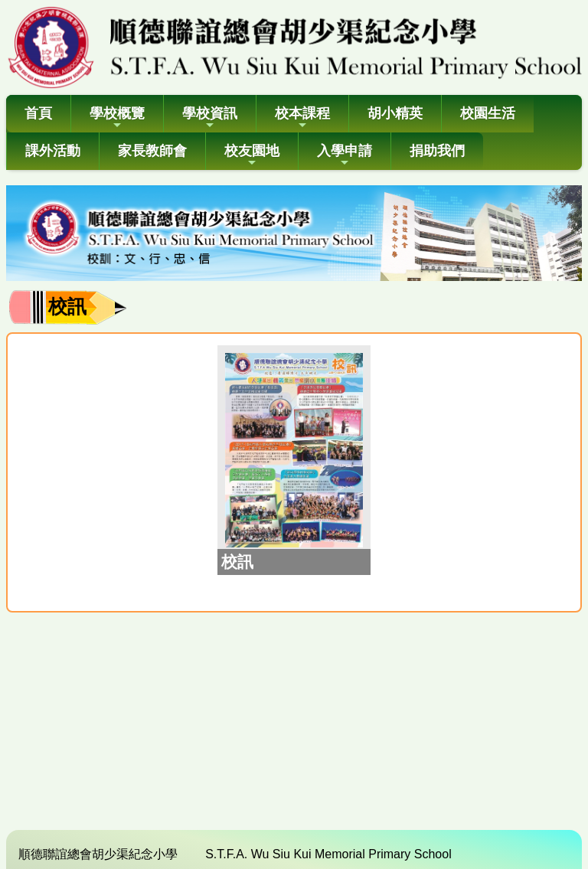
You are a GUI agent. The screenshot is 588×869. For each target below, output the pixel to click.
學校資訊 (210, 118)
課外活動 (53, 151)
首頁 (38, 113)
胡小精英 (395, 113)
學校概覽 (117, 118)
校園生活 (488, 113)
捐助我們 (437, 151)
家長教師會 (152, 151)
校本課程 (302, 118)
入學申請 (345, 156)
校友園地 (252, 156)
